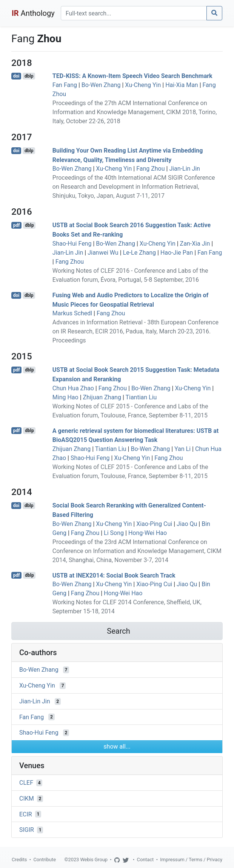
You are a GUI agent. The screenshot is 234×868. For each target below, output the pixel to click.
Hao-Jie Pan (177, 253)
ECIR (26, 814)
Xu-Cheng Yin (143, 85)
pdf (17, 225)
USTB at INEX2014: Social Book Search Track (114, 575)
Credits (19, 860)
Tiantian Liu (141, 397)
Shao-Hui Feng (72, 244)
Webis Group (94, 860)
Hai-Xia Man (182, 85)
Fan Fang (65, 85)
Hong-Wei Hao (148, 533)
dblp (29, 76)
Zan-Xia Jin (195, 244)
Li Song (114, 533)
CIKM (27, 798)
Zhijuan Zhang (102, 397)
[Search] (134, 13)
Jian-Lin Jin (185, 169)
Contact (145, 860)
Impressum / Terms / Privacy (191, 860)
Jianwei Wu (103, 253)
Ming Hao (65, 397)
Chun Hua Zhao (73, 388)
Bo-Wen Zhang (101, 85)
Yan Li (182, 449)
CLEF (26, 783)
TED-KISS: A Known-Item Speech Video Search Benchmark (132, 76)
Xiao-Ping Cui (154, 524)
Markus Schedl (72, 313)
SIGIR (27, 830)
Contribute (45, 860)
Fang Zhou (150, 169)
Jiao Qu (187, 524)
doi (16, 76)
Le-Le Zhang (140, 253)
